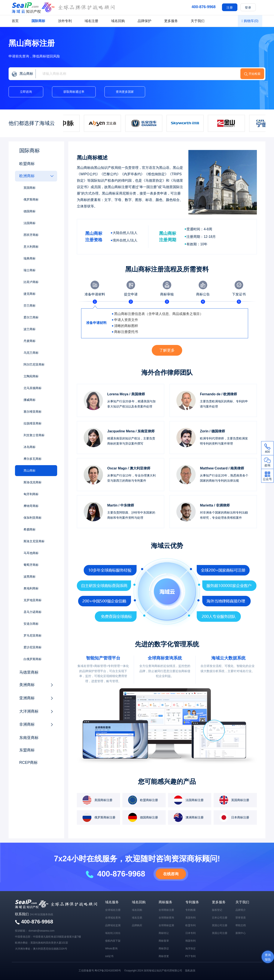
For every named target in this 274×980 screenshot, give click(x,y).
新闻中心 (241, 933)
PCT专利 (191, 956)
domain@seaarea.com (41, 931)
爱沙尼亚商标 (33, 647)
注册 (230, 7)
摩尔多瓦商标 (33, 459)
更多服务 (171, 21)
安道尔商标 (31, 624)
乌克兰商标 (31, 353)
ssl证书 (109, 956)
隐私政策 (190, 971)
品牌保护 (144, 21)
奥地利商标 (31, 588)
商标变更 (164, 956)
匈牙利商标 (31, 494)
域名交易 (137, 918)
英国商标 (30, 188)
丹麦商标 (30, 341)
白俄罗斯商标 (33, 659)
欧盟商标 (27, 164)
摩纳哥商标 (31, 506)
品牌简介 (241, 910)
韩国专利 (191, 941)
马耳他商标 (31, 553)
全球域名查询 (113, 918)
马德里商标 (29, 672)
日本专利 (191, 933)
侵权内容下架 (113, 941)
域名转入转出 (113, 933)
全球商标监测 (166, 925)
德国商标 (30, 211)
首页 (15, 21)
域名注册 (91, 21)
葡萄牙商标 (31, 565)
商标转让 (164, 933)
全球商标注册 (166, 910)
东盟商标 (27, 750)
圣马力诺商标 (33, 612)
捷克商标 (30, 294)
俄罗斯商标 (31, 199)
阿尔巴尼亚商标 (34, 364)
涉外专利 (65, 21)
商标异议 (164, 949)
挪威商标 (30, 400)
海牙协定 (191, 949)
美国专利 (191, 918)
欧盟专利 (191, 925)
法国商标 (30, 223)
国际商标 (38, 21)
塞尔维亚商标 (33, 412)
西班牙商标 (31, 235)
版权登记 (217, 910)
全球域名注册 (113, 910)
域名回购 (118, 21)
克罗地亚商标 (33, 600)
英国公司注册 (220, 925)
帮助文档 (241, 925)
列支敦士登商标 (34, 435)
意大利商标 (31, 247)
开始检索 (255, 74)
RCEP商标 (28, 763)
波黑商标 (30, 577)
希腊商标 (30, 529)
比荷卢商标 (31, 282)
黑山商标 (30, 471)
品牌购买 (137, 925)
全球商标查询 (166, 918)
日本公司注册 (220, 918)
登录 (248, 7)
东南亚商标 (29, 738)
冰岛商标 (30, 447)
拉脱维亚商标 (33, 423)
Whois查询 (111, 949)
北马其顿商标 (33, 388)
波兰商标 (30, 329)
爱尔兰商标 (31, 317)
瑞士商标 (30, 270)
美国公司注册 (220, 933)
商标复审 (164, 941)
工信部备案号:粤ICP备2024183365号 (100, 971)
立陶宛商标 (31, 376)
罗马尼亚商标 (33, 635)
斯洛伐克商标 (33, 482)
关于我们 (198, 21)
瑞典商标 (30, 258)
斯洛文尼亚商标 (34, 541)
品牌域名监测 (113, 925)
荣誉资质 (241, 918)
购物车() (250, 21)
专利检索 (191, 910)
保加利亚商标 (33, 518)
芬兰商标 (30, 306)
